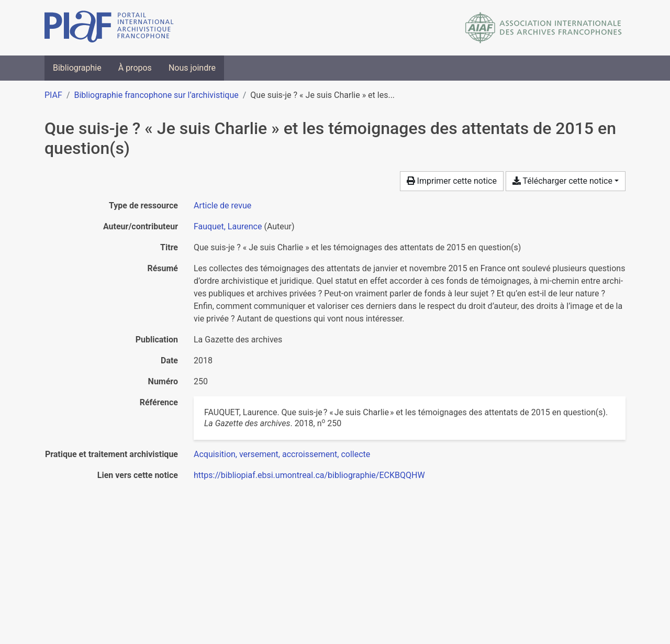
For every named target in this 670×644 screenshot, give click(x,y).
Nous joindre (192, 68)
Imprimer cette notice (452, 181)
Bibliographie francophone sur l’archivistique (156, 95)
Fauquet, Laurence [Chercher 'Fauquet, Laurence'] (228, 226)
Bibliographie (77, 68)
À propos (135, 68)
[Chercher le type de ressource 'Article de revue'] (222, 206)
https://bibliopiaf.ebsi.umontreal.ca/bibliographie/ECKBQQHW (309, 475)
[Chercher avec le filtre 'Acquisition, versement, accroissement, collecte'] (282, 454)
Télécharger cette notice (562, 181)
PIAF (53, 95)
